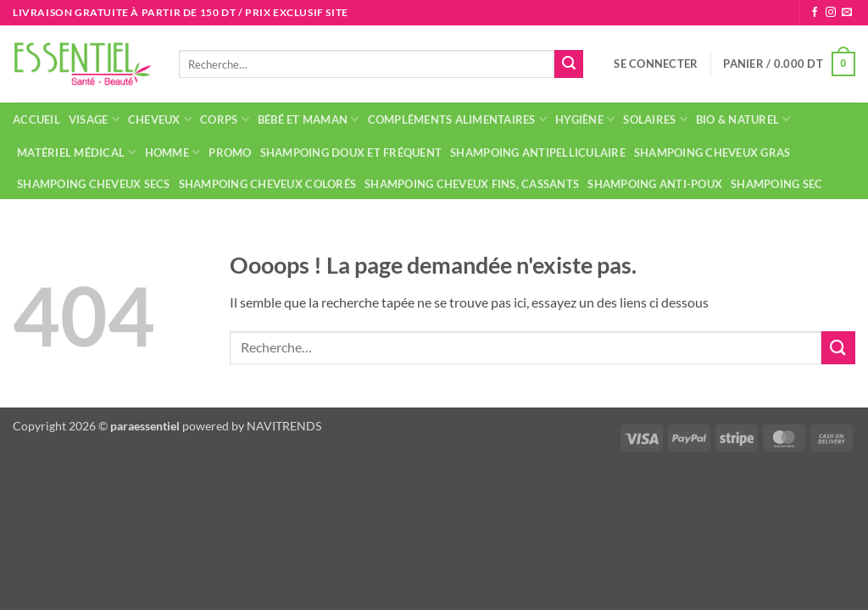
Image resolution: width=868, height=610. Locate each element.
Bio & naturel (743, 119)
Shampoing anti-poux (655, 184)
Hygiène (585, 119)
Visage (94, 119)
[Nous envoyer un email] (847, 13)
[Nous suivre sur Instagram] (831, 13)
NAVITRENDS (284, 426)
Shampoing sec (776, 184)
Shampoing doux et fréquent (351, 152)
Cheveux (160, 119)
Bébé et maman (309, 119)
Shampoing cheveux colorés (267, 184)
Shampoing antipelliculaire (538, 152)
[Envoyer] (569, 64)
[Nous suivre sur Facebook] (815, 13)
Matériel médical (77, 152)
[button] (656, 64)
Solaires (655, 119)
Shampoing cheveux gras (712, 152)
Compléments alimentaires (458, 119)
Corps (225, 119)
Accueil (36, 119)
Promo (230, 152)
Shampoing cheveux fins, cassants (472, 184)
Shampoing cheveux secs (94, 184)
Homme (173, 152)
